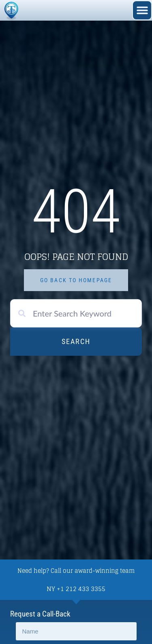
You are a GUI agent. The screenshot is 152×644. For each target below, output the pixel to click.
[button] (142, 10)
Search (76, 341)
